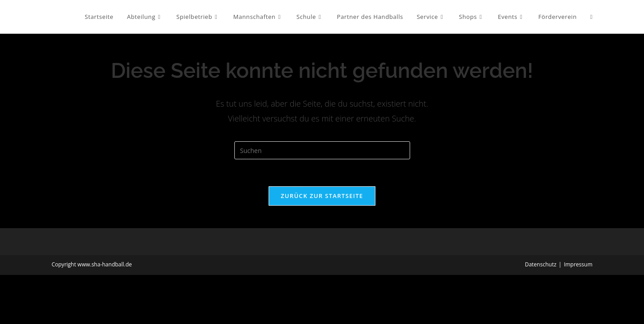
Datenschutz (541, 264)
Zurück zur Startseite (322, 196)
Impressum (578, 264)
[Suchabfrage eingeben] (322, 150)
